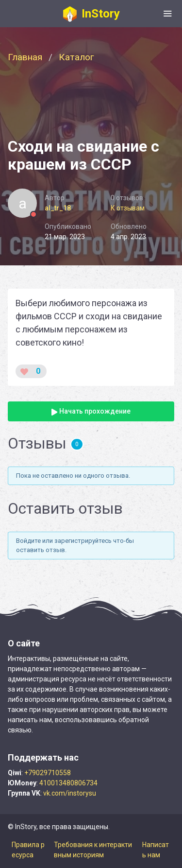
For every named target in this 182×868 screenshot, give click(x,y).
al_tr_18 (58, 208)
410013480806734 (68, 783)
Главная (25, 57)
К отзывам (128, 208)
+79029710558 (48, 773)
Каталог (76, 57)
